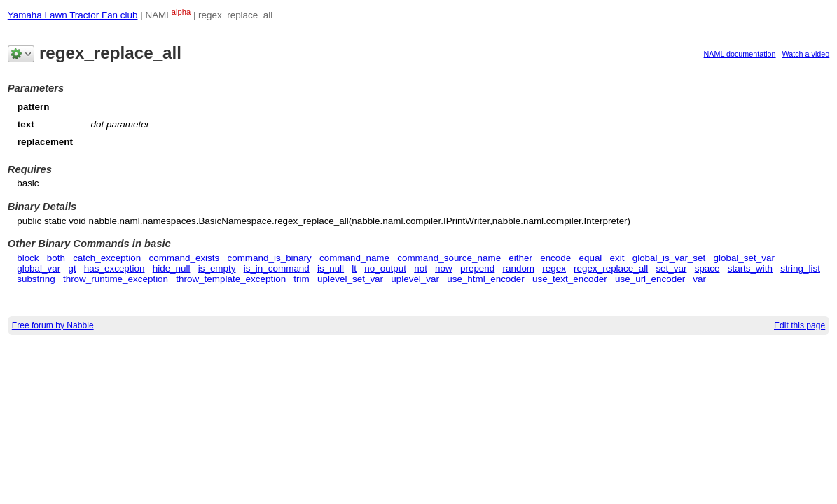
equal (590, 258)
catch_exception (107, 258)
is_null (331, 268)
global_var (39, 268)
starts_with (750, 268)
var (699, 279)
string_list (800, 268)
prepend (477, 268)
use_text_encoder (570, 279)
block (28, 258)
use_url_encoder (650, 279)
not (421, 268)
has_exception (115, 268)
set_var (671, 268)
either (520, 258)
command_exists (184, 258)
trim (301, 279)
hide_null (172, 268)
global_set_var (743, 258)
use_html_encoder (486, 279)
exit (617, 258)
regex (554, 268)
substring (36, 279)
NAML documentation (740, 54)
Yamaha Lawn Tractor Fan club (73, 15)
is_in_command (277, 268)
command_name (354, 258)
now (444, 268)
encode (555, 258)
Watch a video (806, 54)
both (56, 258)
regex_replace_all (611, 268)
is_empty (217, 268)
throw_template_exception (231, 279)
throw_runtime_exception (116, 279)
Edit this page (800, 325)
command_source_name (449, 258)
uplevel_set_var (350, 279)
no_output (385, 268)
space (707, 268)
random (519, 268)
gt (72, 268)
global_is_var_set (669, 258)
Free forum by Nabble (53, 325)
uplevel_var (415, 279)
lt (354, 268)
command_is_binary (269, 258)
